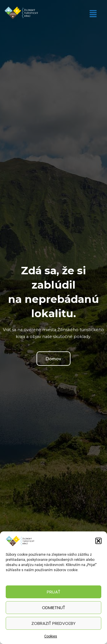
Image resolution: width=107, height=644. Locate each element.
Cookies (51, 636)
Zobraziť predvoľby (53, 623)
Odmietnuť (53, 608)
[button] (98, 541)
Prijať (53, 592)
